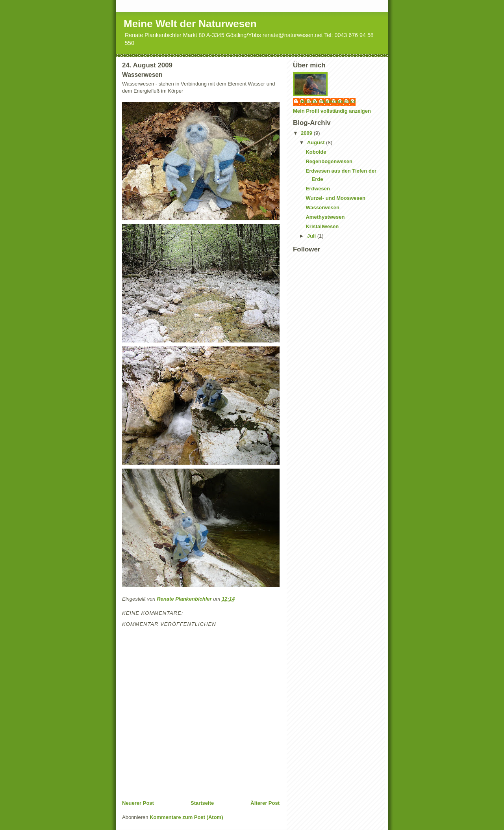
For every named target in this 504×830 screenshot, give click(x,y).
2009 (307, 133)
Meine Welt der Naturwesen (190, 24)
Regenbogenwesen (329, 161)
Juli (312, 236)
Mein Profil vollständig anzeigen (332, 111)
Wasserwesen (322, 207)
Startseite (202, 803)
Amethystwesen (325, 217)
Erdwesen (318, 189)
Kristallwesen (322, 226)
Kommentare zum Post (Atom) (186, 817)
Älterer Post (265, 803)
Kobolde (316, 152)
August (317, 142)
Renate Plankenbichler (328, 101)
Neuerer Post (138, 803)
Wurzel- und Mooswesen (335, 198)
